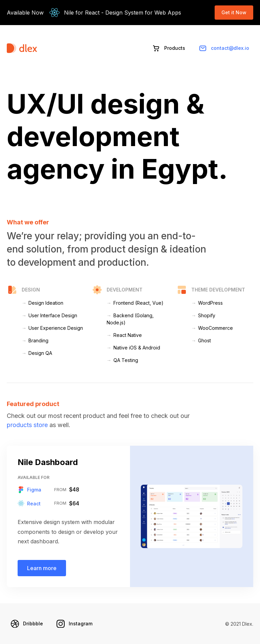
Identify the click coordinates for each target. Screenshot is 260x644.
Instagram (74, 624)
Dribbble (27, 624)
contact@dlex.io (224, 48)
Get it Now (234, 12)
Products (169, 48)
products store (27, 425)
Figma (29, 490)
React (29, 503)
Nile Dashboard (48, 462)
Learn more (42, 568)
